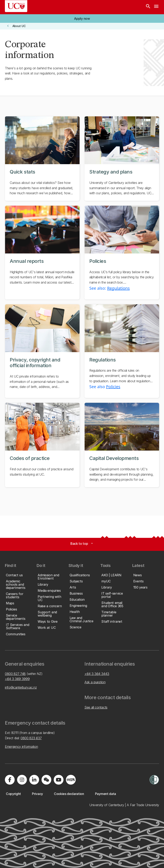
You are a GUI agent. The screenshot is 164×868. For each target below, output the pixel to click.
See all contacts (96, 707)
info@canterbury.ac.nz (21, 687)
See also (98, 387)
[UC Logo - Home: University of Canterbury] (16, 6)
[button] (82, 19)
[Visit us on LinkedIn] (34, 780)
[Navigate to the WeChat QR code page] (46, 780)
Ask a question (95, 682)
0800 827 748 (15, 674)
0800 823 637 (31, 738)
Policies (113, 387)
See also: (98, 288)
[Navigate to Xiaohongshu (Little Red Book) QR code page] (71, 780)
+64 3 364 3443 (97, 674)
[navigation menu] (156, 7)
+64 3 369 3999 (17, 679)
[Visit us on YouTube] (59, 780)
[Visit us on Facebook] (10, 780)
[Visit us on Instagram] (22, 780)
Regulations (118, 288)
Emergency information (21, 747)
